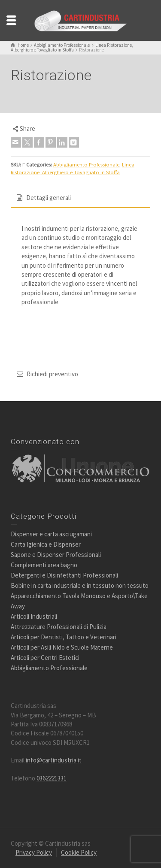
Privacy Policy (34, 852)
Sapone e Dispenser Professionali (56, 555)
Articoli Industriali (34, 616)
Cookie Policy (79, 852)
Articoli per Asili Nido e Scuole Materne (62, 647)
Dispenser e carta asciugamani (51, 534)
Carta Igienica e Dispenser (46, 544)
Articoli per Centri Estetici (45, 658)
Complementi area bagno (44, 565)
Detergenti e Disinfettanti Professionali (64, 575)
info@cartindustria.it (54, 760)
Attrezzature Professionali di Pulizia (59, 627)
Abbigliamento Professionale (86, 165)
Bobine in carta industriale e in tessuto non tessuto (80, 585)
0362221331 (52, 778)
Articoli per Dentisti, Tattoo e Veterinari (64, 637)
